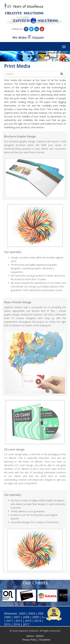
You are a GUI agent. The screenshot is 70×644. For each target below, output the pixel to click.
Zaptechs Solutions (28, 631)
